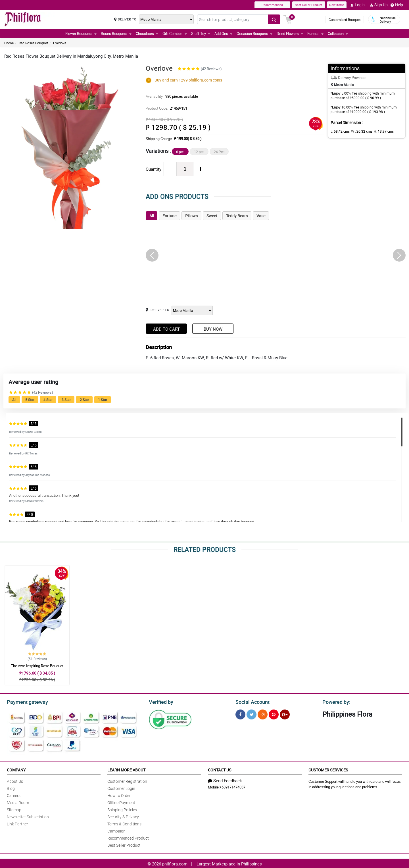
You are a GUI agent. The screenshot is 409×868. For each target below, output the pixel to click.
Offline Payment (121, 802)
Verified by (160, 701)
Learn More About (126, 769)
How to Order (119, 795)
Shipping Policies (122, 809)
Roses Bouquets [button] (116, 34)
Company (16, 769)
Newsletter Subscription (28, 816)
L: (339, 131)
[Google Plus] (285, 714)
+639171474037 (232, 786)
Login (357, 5)
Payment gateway (25, 701)
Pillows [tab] (191, 216)
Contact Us (220, 769)
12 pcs (199, 152)
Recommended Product (128, 837)
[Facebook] (240, 714)
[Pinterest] (274, 714)
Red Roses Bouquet (33, 43)
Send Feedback (225, 780)
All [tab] (152, 216)
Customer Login (121, 787)
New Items (337, 5)
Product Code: (166, 108)
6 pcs (180, 152)
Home (9, 43)
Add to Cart (166, 329)
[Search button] (274, 19)
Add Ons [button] (223, 34)
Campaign (116, 830)
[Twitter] (252, 714)
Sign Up (379, 5)
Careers (14, 795)
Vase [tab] (261, 216)
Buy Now (213, 329)
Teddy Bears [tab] (237, 216)
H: (379, 131)
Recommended (272, 5)
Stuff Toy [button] (201, 34)
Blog (11, 787)
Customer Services (328, 769)
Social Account (251, 701)
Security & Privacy (123, 816)
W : (359, 131)
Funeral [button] (315, 34)
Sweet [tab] (212, 216)
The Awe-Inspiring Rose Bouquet (37, 666)
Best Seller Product (309, 5)
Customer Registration (127, 780)
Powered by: (335, 701)
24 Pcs (219, 152)
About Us (15, 780)
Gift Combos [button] (175, 34)
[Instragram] (263, 714)
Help (397, 5)
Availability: (170, 96)
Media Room (18, 802)
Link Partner (17, 823)
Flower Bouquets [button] (81, 34)
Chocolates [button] (147, 34)
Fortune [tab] (169, 216)
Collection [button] (338, 34)
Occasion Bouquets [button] (254, 34)
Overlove (60, 43)
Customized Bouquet (345, 20)
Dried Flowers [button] (290, 34)
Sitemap (14, 809)
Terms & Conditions (124, 823)
